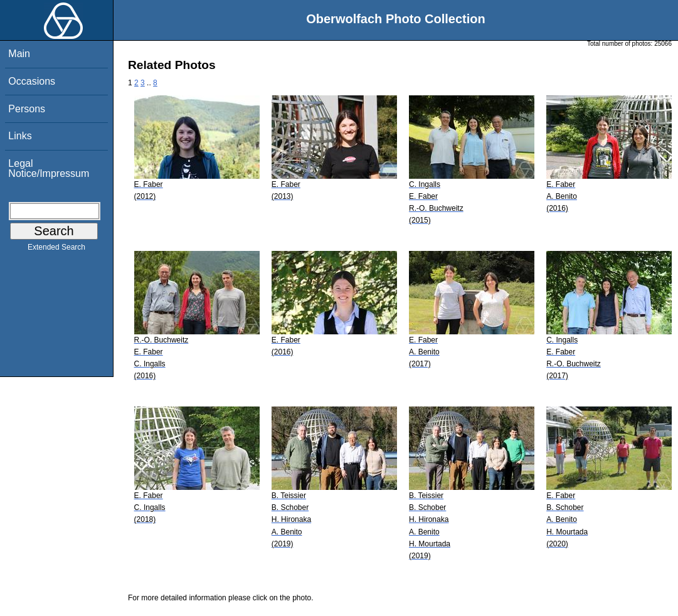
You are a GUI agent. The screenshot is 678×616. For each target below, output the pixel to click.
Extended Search (56, 250)
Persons (27, 109)
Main (19, 54)
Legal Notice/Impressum (49, 168)
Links (20, 136)
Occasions (32, 81)
